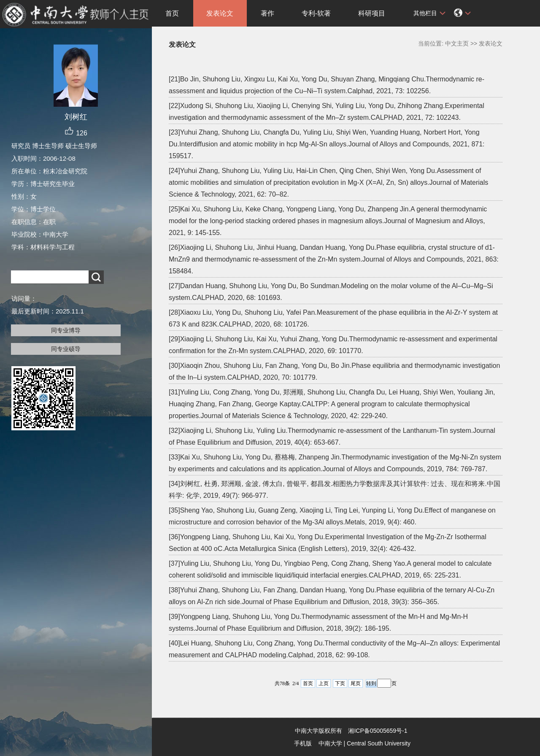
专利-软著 (316, 13)
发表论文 (220, 13)
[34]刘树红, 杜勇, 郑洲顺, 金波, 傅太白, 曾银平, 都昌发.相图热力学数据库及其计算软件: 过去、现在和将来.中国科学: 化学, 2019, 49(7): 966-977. (335, 490)
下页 (340, 683)
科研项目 (372, 13)
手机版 (303, 743)
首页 (172, 13)
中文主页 (457, 43)
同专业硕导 (66, 349)
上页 (324, 683)
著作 (267, 13)
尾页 (356, 683)
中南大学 (330, 743)
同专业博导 (66, 330)
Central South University (379, 743)
